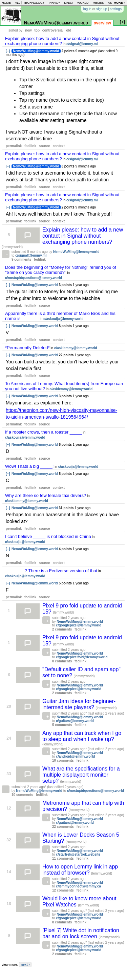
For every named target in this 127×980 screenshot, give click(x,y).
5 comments (62, 725)
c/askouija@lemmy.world (63, 319)
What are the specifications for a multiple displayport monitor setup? (81, 775)
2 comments (62, 629)
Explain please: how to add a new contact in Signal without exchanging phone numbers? (83, 236)
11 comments (63, 858)
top (37, 30)
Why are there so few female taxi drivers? (46, 495)
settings (116, 9)
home (6, 3)
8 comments (62, 922)
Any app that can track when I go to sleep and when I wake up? (82, 736)
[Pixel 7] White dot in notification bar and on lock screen (81, 933)
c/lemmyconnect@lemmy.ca (78, 886)
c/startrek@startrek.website (78, 854)
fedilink (30, 146)
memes (98, 3)
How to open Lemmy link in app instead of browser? (80, 870)
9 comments (21, 259)
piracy (55, 3)
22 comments (63, 827)
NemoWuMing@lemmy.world (56, 23)
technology (34, 3)
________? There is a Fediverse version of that (51, 571)
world (83, 3)
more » (119, 3)
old (69, 30)
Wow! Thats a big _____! (29, 466)
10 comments (63, 761)
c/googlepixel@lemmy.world (79, 625)
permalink (14, 146)
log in (87, 9)
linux (69, 3)
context (59, 146)
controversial (53, 30)
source (45, 146)
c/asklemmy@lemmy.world (76, 348)
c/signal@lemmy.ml (82, 44)
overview (102, 23)
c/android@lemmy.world (75, 756)
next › (25, 965)
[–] (8, 51)
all (18, 3)
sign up (102, 9)
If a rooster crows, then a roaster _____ (44, 432)
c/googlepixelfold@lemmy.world (82, 657)
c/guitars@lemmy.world (75, 721)
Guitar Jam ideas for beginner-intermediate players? (79, 704)
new (28, 30)
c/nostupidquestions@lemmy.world (34, 278)
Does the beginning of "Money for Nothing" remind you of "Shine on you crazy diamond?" (61, 270)
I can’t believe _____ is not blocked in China (48, 536)
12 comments (63, 890)
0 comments (62, 661)
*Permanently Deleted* (27, 348)
